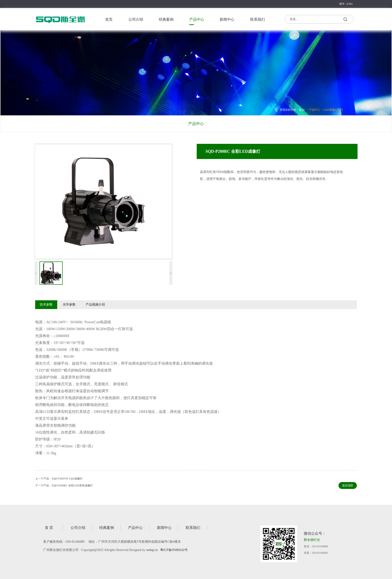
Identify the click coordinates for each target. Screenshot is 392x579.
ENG (350, 4)
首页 (109, 19)
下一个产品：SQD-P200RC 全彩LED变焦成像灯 (64, 485)
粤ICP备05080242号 (174, 550)
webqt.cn (152, 550)
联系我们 (258, 19)
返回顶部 (348, 485)
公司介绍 (136, 19)
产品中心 (197, 19)
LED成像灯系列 (330, 109)
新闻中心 (227, 19)
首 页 (49, 528)
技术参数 (46, 305)
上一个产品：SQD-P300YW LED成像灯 (59, 479)
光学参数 (69, 305)
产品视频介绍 (95, 305)
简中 (342, 4)
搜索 (345, 20)
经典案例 (166, 19)
